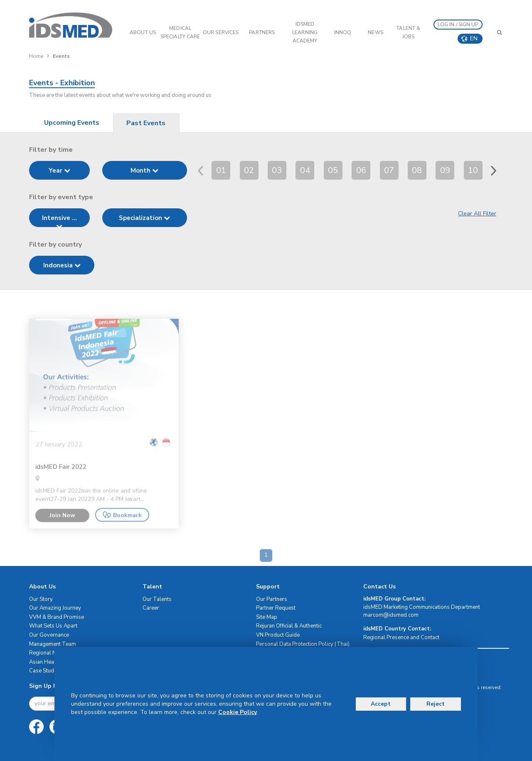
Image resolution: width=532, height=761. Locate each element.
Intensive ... (59, 220)
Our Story (41, 599)
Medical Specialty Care (180, 32)
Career (151, 608)
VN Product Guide (278, 635)
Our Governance (49, 635)
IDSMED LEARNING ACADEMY (305, 32)
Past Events (146, 123)
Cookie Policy (238, 712)
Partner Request (276, 608)
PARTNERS (262, 32)
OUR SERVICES (221, 32)
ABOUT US (143, 32)
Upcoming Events (72, 123)
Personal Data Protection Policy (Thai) (303, 644)
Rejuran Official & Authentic (289, 626)
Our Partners (272, 599)
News (375, 32)
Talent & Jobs (408, 32)
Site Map (267, 617)
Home (36, 56)
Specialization (144, 218)
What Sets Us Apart (53, 626)
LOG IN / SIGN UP (458, 25)
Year (59, 170)
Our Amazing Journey (55, 608)
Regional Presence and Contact (401, 637)
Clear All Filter (477, 214)
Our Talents (157, 599)
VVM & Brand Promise (57, 617)
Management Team (53, 644)
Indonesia (62, 265)
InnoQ (343, 32)
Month (144, 170)
